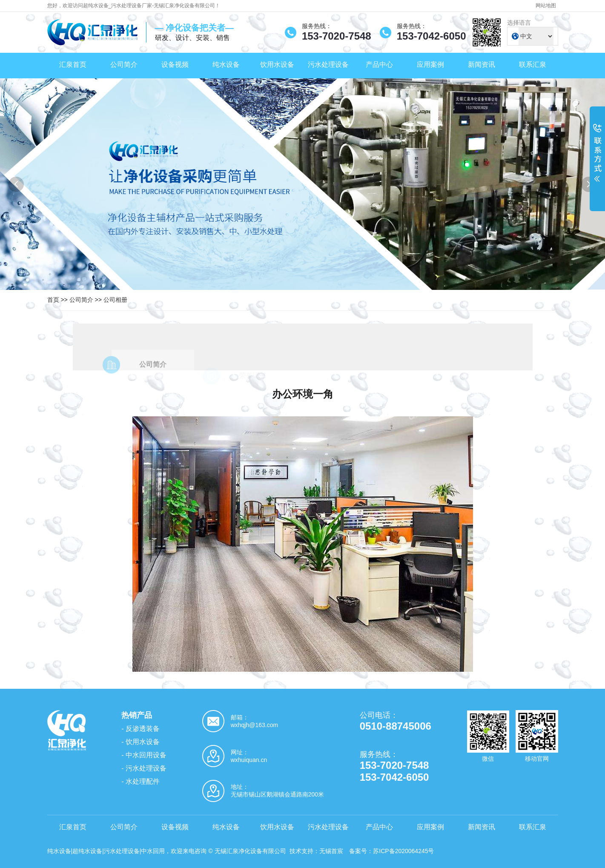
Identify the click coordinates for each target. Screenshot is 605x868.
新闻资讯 (482, 64)
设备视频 (175, 64)
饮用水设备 (277, 64)
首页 (53, 300)
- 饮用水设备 (140, 742)
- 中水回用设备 (144, 755)
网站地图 (546, 6)
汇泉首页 (73, 64)
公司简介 (124, 64)
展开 (597, 158)
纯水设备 (226, 64)
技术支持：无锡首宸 (316, 851)
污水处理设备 (328, 64)
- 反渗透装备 (140, 729)
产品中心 (379, 64)
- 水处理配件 (140, 781)
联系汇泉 (533, 64)
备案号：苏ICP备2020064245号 (391, 851)
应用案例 (430, 64)
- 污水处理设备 (144, 768)
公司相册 (115, 300)
